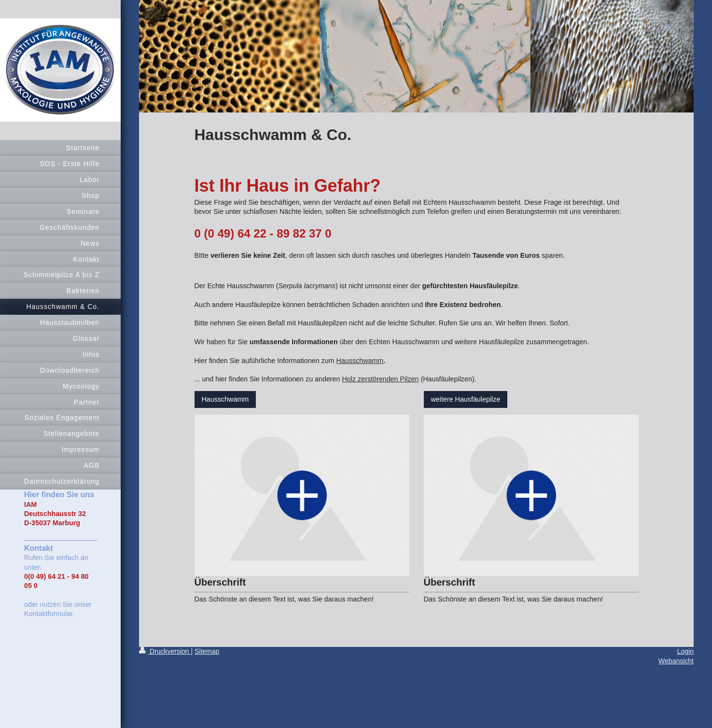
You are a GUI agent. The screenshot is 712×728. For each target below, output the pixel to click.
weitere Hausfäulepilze (466, 399)
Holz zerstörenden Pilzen (381, 379)
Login (685, 651)
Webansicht (676, 661)
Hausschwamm (360, 361)
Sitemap (207, 651)
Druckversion (165, 651)
